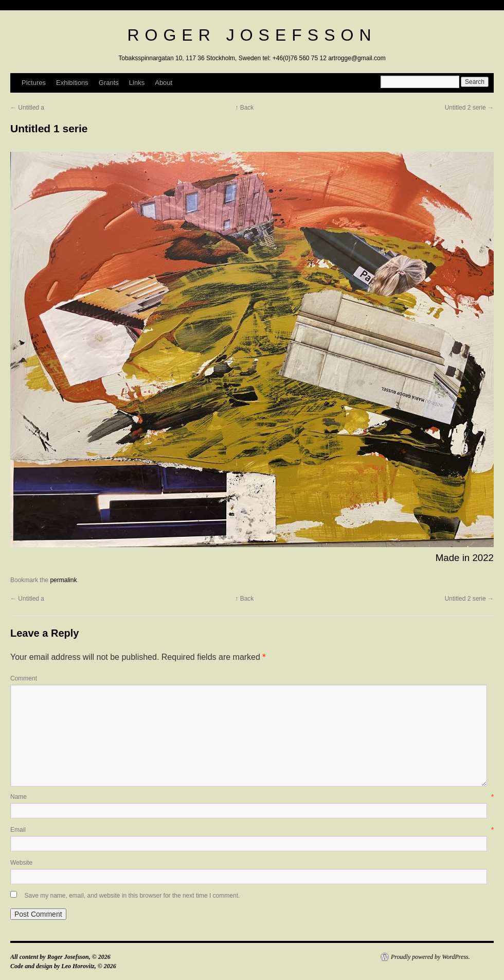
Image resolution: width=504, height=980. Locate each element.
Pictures (34, 83)
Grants (109, 83)
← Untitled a (27, 108)
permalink (63, 580)
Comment (24, 678)
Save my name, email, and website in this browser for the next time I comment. (132, 896)
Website (21, 863)
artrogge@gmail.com (357, 58)
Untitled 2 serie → (469, 108)
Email (252, 830)
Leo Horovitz (78, 966)
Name (252, 797)
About (164, 83)
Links (137, 83)
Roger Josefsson (252, 35)
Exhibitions (72, 83)
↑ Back (244, 108)
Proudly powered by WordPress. (430, 957)
